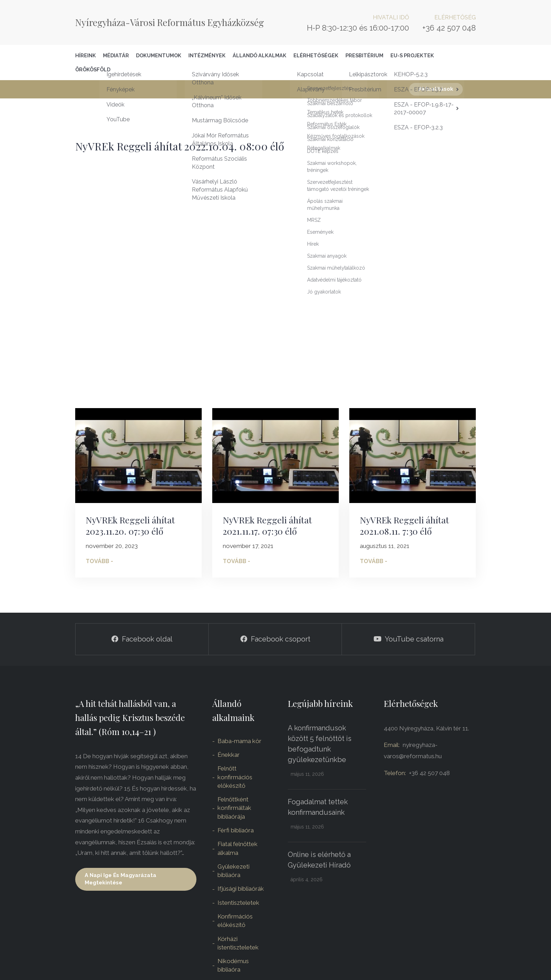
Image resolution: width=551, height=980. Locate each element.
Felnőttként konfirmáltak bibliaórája (234, 808)
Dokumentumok (159, 55)
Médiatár (116, 55)
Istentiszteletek (238, 903)
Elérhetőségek (316, 55)
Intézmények (207, 55)
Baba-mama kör (239, 741)
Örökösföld (93, 69)
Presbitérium (364, 55)
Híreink (86, 55)
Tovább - (99, 561)
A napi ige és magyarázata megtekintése (121, 879)
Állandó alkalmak (260, 55)
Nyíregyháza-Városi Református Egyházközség (170, 22)
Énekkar (229, 755)
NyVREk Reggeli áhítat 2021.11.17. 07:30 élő (267, 526)
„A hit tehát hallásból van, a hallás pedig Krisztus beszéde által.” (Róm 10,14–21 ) (130, 717)
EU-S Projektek (412, 55)
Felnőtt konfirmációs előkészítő (235, 777)
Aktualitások (436, 89)
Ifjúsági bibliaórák (241, 889)
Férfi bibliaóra (236, 830)
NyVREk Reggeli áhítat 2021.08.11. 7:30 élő (404, 526)
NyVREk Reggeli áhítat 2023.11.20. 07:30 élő (130, 526)
